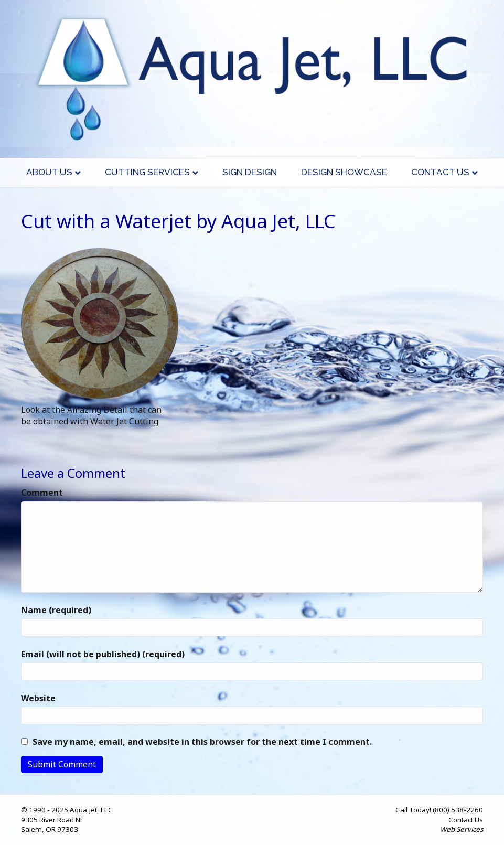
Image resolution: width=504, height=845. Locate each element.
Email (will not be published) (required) (103, 654)
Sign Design (250, 172)
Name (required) (56, 610)
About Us (49, 172)
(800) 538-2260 (458, 810)
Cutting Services (147, 172)
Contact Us (440, 172)
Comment (42, 493)
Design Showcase (344, 172)
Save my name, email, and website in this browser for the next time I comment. (202, 742)
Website (38, 698)
